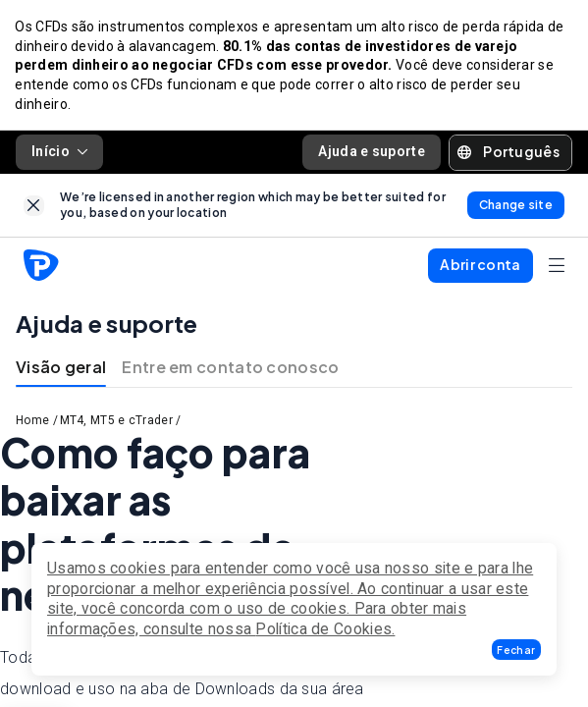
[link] (34, 207)
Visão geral (61, 368)
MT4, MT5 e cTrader (116, 421)
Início (59, 152)
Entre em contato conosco (230, 368)
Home (32, 421)
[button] (516, 650)
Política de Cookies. (325, 629)
